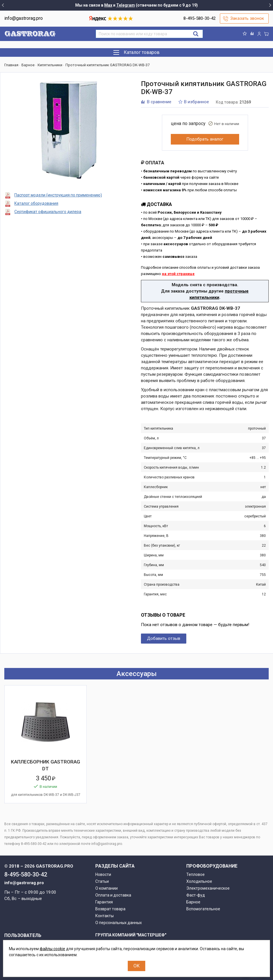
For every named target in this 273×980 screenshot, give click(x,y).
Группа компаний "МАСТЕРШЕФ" (131, 935)
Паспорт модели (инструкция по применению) (58, 195)
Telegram (126, 5)
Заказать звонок (247, 18)
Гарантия (104, 902)
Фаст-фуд (196, 895)
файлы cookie (52, 949)
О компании (107, 888)
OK (136, 966)
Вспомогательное (203, 909)
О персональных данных (119, 923)
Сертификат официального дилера (48, 212)
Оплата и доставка (113, 895)
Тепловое (195, 874)
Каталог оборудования (36, 203)
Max (108, 5)
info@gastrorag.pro (24, 18)
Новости (103, 874)
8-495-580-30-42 (200, 18)
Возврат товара (110, 909)
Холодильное (199, 881)
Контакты (104, 916)
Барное (193, 902)
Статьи (102, 881)
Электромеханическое (208, 888)
